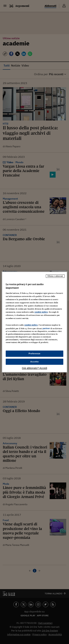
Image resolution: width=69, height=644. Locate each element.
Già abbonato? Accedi (34, 368)
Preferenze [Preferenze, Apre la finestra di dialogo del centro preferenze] (35, 354)
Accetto (35, 362)
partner (46, 328)
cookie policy (41, 312)
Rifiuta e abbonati (55, 276)
